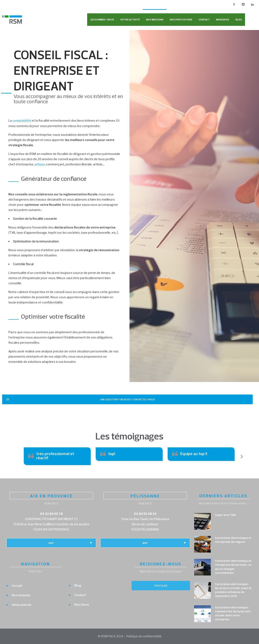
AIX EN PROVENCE (51, 496)
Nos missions (155, 19)
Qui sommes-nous (102, 19)
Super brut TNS (225, 515)
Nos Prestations (181, 19)
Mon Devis (223, 19)
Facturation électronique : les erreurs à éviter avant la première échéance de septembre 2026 (233, 590)
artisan (40, 164)
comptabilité (22, 121)
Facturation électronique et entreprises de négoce (233, 540)
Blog (239, 19)
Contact (204, 19)
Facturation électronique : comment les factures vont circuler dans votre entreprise (233, 613)
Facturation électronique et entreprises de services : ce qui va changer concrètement (233, 567)
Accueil (17, 586)
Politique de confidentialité (144, 636)
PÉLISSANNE (145, 496)
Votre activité (130, 19)
